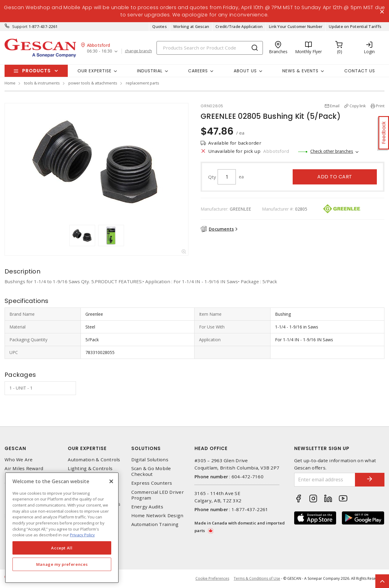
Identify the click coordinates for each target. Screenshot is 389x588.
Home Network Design (157, 516)
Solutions (146, 448)
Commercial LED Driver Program (158, 495)
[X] (111, 481)
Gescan (15, 448)
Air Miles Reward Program (24, 472)
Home (10, 83)
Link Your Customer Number (296, 27)
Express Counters (152, 483)
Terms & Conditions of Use (257, 579)
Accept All (62, 548)
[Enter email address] (324, 480)
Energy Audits (147, 507)
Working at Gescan (191, 27)
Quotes (160, 27)
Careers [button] (198, 71)
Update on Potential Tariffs (355, 27)
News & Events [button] (300, 71)
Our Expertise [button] (95, 71)
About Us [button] (245, 71)
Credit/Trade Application (239, 27)
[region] (62, 528)
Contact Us (360, 71)
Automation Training (155, 525)
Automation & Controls (94, 460)
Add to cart (335, 177)
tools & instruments (42, 83)
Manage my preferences (62, 564)
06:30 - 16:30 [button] (100, 52)
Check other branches (332, 151)
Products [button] (36, 71)
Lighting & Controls (90, 469)
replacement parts (143, 83)
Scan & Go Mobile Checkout (151, 472)
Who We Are (19, 460)
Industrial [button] (150, 71)
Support (20, 27)
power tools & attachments (93, 83)
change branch (138, 51)
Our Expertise (87, 448)
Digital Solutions (150, 460)
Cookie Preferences (212, 579)
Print (380, 106)
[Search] (210, 48)
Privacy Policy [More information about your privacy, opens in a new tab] (82, 535)
